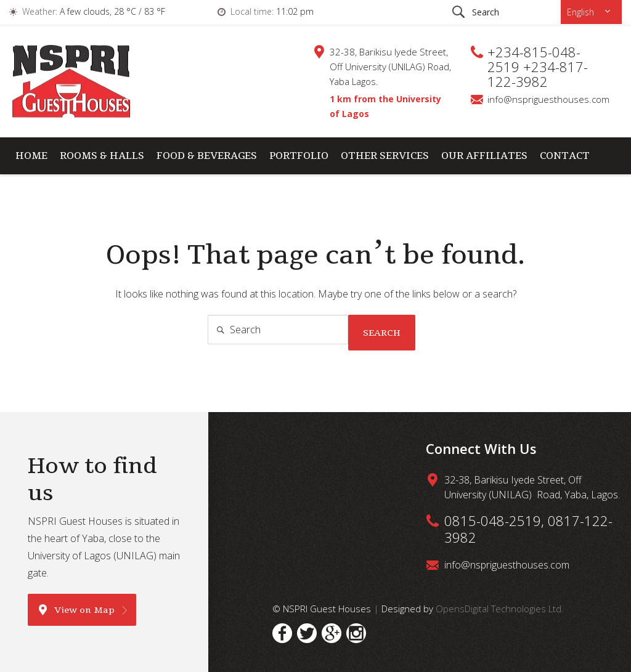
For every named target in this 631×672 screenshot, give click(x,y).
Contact (565, 156)
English (582, 12)
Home (31, 156)
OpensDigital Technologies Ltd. (500, 609)
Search (382, 333)
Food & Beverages (207, 156)
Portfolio (299, 156)
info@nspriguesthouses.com (548, 99)
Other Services (385, 156)
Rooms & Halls (102, 156)
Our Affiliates (484, 156)
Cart (29, 192)
